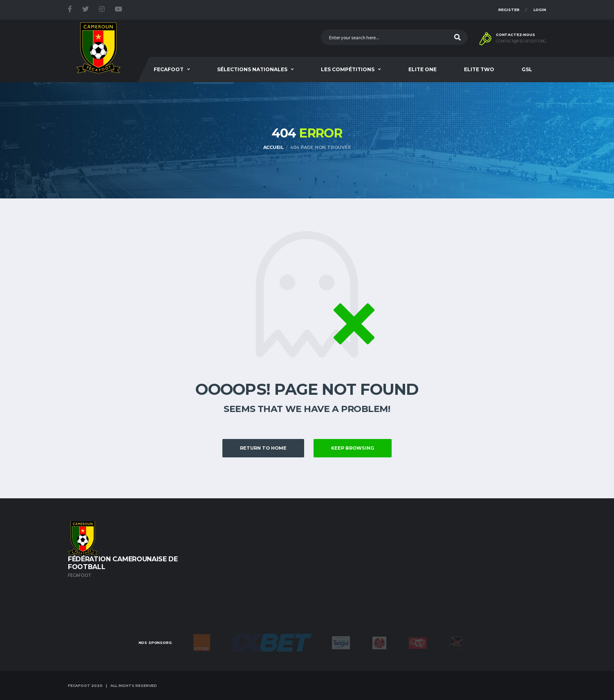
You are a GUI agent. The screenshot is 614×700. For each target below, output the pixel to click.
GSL (527, 69)
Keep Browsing (353, 448)
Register (509, 10)
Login (540, 10)
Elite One (422, 69)
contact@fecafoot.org (521, 41)
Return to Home (263, 448)
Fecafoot (169, 69)
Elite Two (479, 69)
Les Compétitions (348, 69)
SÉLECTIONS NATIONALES (252, 69)
